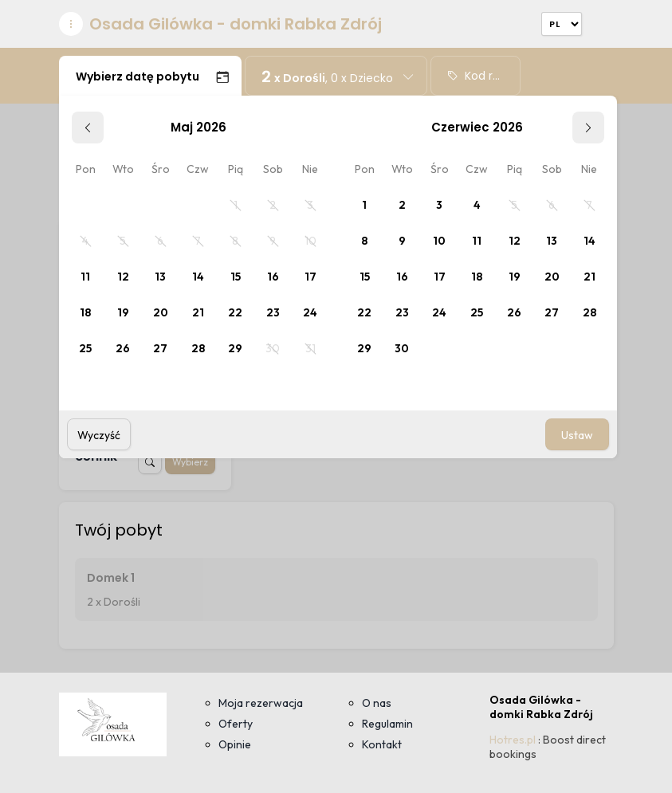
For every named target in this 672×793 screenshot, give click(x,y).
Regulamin (387, 724)
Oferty (236, 724)
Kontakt (382, 744)
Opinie (235, 744)
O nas (377, 703)
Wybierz (190, 462)
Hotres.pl (513, 740)
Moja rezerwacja (261, 703)
